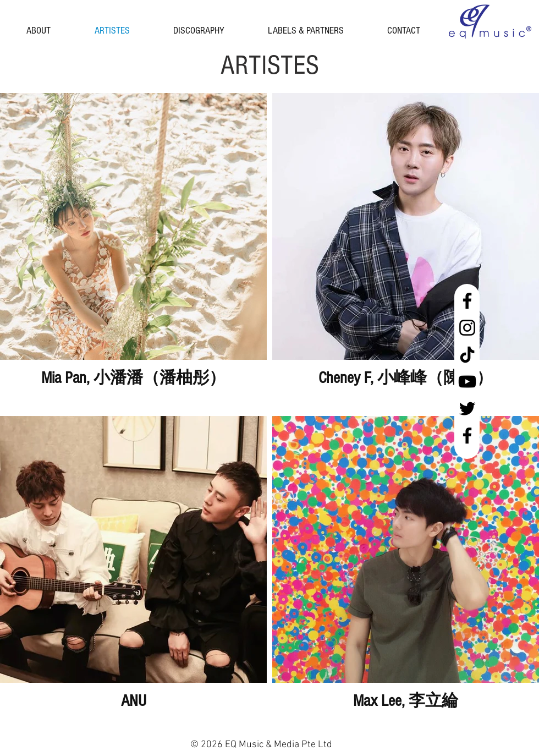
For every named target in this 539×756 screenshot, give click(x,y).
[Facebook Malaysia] (467, 435)
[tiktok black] (467, 355)
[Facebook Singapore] (467, 301)
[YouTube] (467, 382)
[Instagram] (467, 328)
